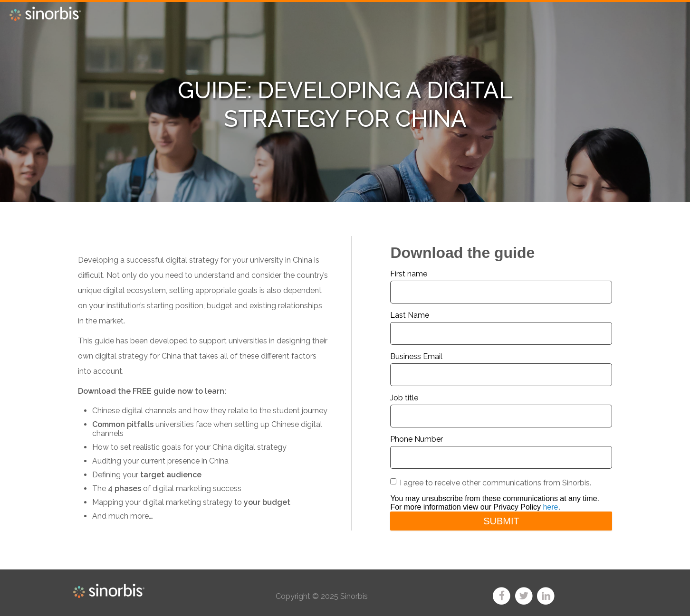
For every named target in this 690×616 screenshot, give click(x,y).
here (550, 507)
